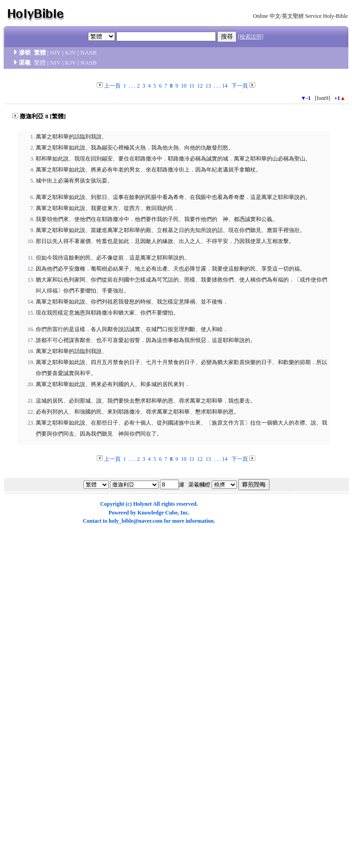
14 (225, 86)
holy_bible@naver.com (135, 521)
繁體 (40, 63)
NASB (88, 53)
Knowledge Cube (158, 513)
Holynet (142, 504)
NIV (55, 53)
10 (184, 86)
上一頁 (112, 86)
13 (208, 86)
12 (200, 86)
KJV (71, 53)
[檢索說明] (251, 37)
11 (192, 86)
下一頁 (240, 86)
